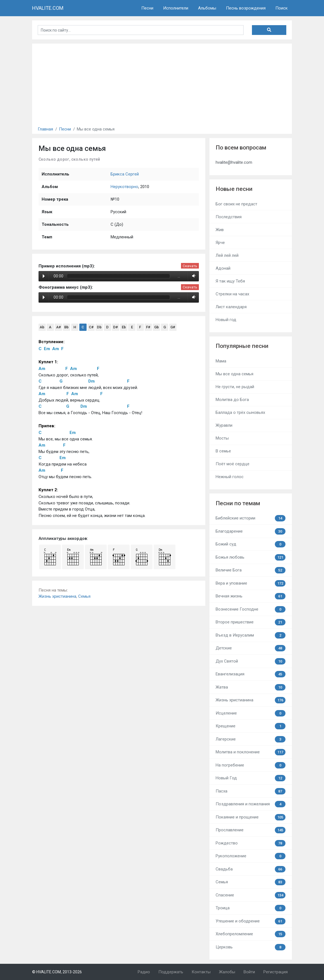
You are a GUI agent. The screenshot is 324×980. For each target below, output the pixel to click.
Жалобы (227, 972)
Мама (221, 361)
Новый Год (251, 778)
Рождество (251, 843)
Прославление (251, 830)
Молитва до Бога (232, 400)
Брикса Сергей (125, 174)
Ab (42, 327)
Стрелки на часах (232, 294)
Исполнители (176, 8)
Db (99, 327)
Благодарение (251, 531)
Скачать (190, 266)
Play (44, 276)
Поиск (282, 8)
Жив (220, 230)
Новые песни (234, 189)
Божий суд (251, 544)
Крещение (251, 726)
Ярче (220, 243)
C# (91, 327)
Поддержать (171, 972)
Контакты (201, 972)
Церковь (251, 947)
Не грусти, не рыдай (235, 387)
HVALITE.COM (48, 8)
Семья (84, 596)
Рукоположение (251, 856)
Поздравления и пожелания (251, 804)
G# (173, 327)
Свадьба (251, 869)
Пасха (251, 791)
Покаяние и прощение (251, 817)
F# (148, 327)
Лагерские (251, 739)
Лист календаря (231, 307)
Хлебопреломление (251, 934)
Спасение (251, 895)
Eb (124, 327)
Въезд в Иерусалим (251, 635)
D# (115, 327)
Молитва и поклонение (251, 752)
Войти (249, 972)
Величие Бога (251, 570)
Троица (251, 908)
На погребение (251, 765)
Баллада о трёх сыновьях (240, 412)
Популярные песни (242, 346)
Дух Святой (251, 661)
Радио (144, 972)
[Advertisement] (162, 83)
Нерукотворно (124, 187)
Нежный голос (230, 477)
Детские (251, 648)
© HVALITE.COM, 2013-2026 (57, 972)
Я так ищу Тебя (230, 281)
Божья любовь (251, 557)
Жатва (251, 687)
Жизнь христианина (57, 596)
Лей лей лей (227, 255)
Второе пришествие (251, 622)
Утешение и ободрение (251, 921)
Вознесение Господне (251, 609)
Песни (147, 8)
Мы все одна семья (234, 374)
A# (59, 327)
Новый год (226, 320)
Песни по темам (238, 503)
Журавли (224, 425)
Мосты (222, 438)
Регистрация (276, 972)
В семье (223, 451)
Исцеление (251, 713)
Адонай (223, 268)
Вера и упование (251, 583)
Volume (193, 276)
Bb (66, 327)
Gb (157, 327)
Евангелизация (251, 674)
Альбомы (207, 8)
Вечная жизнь (251, 596)
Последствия (229, 217)
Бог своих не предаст (236, 204)
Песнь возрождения (246, 8)
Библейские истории (251, 518)
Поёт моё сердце (233, 464)
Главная (45, 129)
